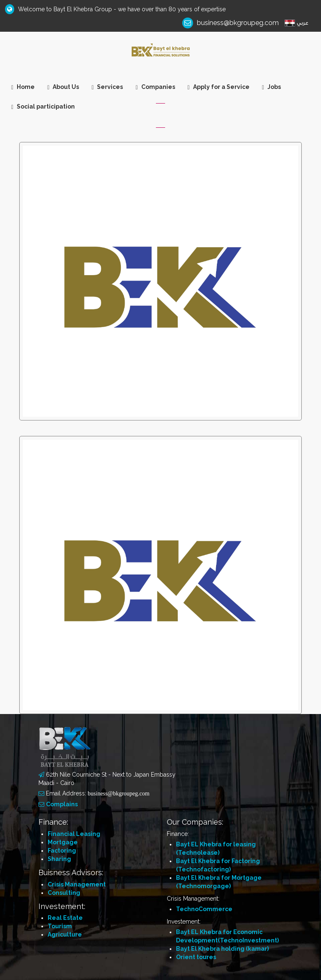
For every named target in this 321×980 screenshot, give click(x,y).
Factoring (62, 851)
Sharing (59, 859)
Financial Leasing (74, 834)
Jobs (271, 87)
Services (107, 87)
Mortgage (63, 842)
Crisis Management (77, 884)
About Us (63, 87)
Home (23, 87)
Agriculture (65, 934)
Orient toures (196, 957)
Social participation (43, 107)
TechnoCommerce (204, 909)
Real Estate (65, 918)
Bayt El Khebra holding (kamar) (222, 949)
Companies (155, 87)
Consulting (64, 893)
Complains (62, 804)
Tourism (60, 926)
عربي (303, 23)
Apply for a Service (219, 87)
